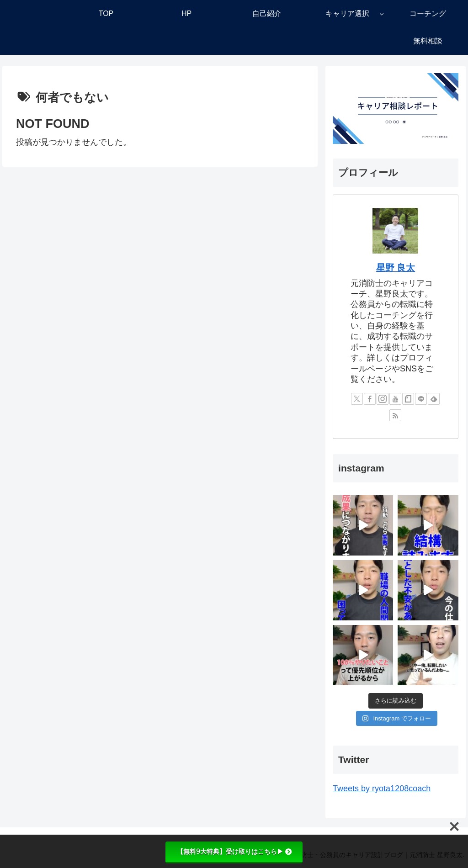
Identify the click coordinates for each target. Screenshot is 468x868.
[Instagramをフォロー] (383, 399)
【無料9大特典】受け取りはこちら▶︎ (234, 852)
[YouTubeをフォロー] (395, 399)
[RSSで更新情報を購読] (395, 415)
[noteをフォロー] (408, 399)
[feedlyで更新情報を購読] (434, 399)
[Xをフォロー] (357, 399)
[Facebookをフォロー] (370, 399)
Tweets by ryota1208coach (382, 789)
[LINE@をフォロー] (421, 399)
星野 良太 (396, 268)
